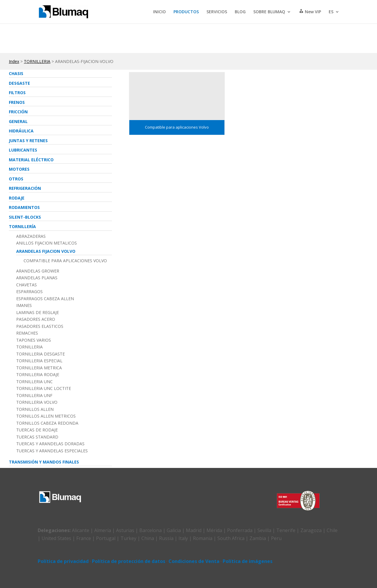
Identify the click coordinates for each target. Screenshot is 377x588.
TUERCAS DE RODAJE (37, 430)
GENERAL (18, 121)
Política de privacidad (63, 561)
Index (14, 61)
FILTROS (17, 93)
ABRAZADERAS (31, 236)
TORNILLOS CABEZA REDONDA (47, 423)
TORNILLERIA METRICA (39, 368)
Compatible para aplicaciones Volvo (65, 261)
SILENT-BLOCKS (25, 217)
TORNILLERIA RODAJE (38, 375)
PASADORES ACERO (36, 319)
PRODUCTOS (186, 12)
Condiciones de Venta (194, 561)
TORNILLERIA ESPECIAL (39, 361)
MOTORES (19, 169)
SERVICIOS (217, 12)
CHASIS (16, 73)
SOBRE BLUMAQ (269, 12)
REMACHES (27, 333)
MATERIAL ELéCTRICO (31, 160)
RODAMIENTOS (24, 207)
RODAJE (17, 198)
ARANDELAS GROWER (38, 271)
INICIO (159, 12)
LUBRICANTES (23, 150)
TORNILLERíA (22, 226)
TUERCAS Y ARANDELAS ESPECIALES (52, 451)
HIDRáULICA (21, 131)
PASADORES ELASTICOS (40, 326)
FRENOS (17, 102)
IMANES (24, 305)
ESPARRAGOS (29, 292)
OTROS (16, 179)
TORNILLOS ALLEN (35, 409)
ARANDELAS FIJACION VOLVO (46, 251)
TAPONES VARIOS (34, 340)
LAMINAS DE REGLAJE (38, 313)
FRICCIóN (18, 112)
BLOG (240, 12)
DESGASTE (19, 83)
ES (331, 12)
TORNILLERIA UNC (34, 382)
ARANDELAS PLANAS (37, 278)
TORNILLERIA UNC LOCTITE (44, 388)
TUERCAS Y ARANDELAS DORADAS (50, 444)
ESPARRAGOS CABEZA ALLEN (45, 299)
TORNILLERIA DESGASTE (40, 354)
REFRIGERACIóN (25, 188)
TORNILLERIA (37, 61)
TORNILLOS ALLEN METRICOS (46, 416)
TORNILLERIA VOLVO (37, 402)
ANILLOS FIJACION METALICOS (47, 243)
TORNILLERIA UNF (34, 396)
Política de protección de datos (129, 561)
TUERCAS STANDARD (37, 437)
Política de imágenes (248, 561)
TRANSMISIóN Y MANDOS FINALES (44, 462)
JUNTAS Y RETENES (28, 141)
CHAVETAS (27, 285)
